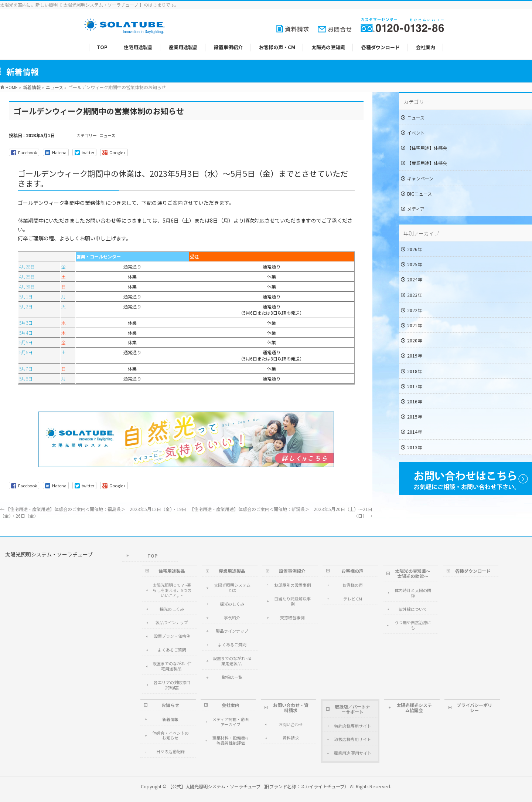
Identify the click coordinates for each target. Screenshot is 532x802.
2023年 (415, 295)
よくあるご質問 (172, 650)
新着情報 (170, 719)
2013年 (415, 447)
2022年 (415, 310)
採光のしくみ (172, 609)
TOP (152, 556)
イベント (416, 133)
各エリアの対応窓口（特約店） (172, 685)
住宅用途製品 (172, 571)
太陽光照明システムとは (232, 588)
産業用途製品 (232, 571)
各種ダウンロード (473, 571)
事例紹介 (232, 617)
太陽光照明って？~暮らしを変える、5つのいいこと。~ (172, 590)
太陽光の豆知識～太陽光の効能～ (413, 573)
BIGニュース (420, 194)
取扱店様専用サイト (353, 739)
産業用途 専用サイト (353, 753)
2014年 (415, 432)
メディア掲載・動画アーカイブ (231, 722)
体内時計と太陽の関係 (413, 593)
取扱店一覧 (232, 677)
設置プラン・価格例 (172, 636)
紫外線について (413, 609)
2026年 (415, 249)
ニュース (107, 135)
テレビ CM (353, 599)
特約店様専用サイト (353, 726)
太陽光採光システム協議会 (414, 708)
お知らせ (170, 705)
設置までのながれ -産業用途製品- (232, 661)
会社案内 (231, 705)
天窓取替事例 (292, 617)
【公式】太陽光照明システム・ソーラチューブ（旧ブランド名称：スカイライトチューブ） (258, 786)
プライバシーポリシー (474, 708)
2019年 (415, 356)
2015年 (415, 417)
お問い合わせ (291, 724)
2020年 (415, 340)
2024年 (415, 279)
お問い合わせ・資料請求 (291, 708)
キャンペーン (420, 178)
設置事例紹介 (292, 571)
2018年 (415, 371)
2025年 (415, 264)
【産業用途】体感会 (427, 163)
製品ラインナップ (172, 622)
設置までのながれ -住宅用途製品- (172, 666)
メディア (416, 209)
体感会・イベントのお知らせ (170, 735)
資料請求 (291, 738)
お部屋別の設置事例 (292, 585)
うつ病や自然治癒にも (413, 625)
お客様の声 (352, 571)
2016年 (415, 401)
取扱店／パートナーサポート (352, 709)
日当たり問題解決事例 (292, 601)
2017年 (415, 386)
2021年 (415, 325)
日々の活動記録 (170, 751)
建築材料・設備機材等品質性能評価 (231, 740)
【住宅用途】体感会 (427, 148)
